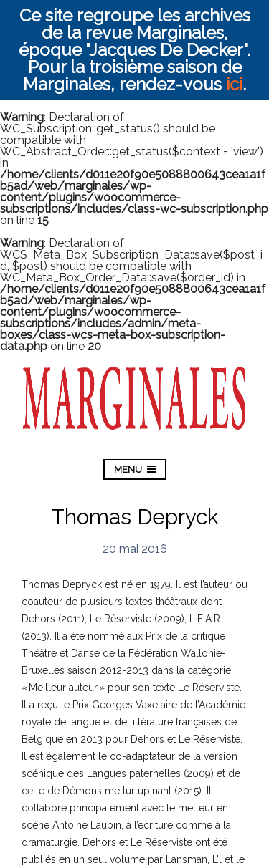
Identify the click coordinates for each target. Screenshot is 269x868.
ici (234, 84)
